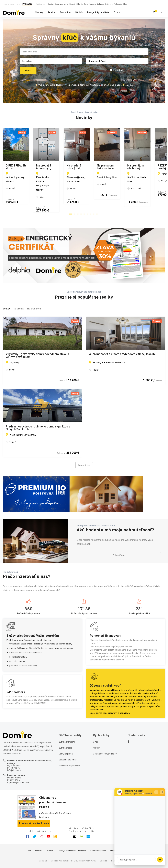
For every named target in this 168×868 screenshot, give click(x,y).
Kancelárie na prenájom (70, 749)
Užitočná (109, 4)
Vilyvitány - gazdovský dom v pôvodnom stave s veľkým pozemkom (37, 339)
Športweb (59, 4)
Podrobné (116, 70)
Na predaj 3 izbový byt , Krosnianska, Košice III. (120, 166)
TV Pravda (118, 4)
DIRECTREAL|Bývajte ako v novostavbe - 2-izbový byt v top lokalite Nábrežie (41, 167)
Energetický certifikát (98, 12)
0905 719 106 (13, 764)
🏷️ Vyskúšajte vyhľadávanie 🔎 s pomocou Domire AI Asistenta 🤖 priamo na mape (78, 85)
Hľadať (28, 71)
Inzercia (50, 834)
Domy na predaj (66, 738)
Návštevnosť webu (98, 834)
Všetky (6, 292)
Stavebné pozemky (68, 743)
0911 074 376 (13, 752)
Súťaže (113, 834)
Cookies (103, 844)
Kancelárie (65, 12)
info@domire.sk (14, 754)
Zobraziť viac (84, 449)
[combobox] (84, 52)
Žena (86, 4)
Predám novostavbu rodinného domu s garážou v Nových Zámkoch (38, 412)
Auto (66, 4)
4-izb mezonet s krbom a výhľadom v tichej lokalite (122, 338)
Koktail (72, 4)
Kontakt (97, 732)
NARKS (79, 12)
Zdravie (80, 4)
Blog (125, 4)
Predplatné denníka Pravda (34, 807)
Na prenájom (34, 292)
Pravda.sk (142, 687)
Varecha (93, 4)
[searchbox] (84, 52)
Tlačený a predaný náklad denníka (72, 834)
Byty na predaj (65, 732)
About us (43, 844)
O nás (117, 12)
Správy (51, 4)
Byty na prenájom (67, 726)
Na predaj (19, 292)
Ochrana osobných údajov (105, 738)
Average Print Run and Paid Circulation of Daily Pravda (73, 844)
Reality (51, 12)
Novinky (39, 12)
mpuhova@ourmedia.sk (18, 766)
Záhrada (101, 4)
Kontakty (39, 834)
